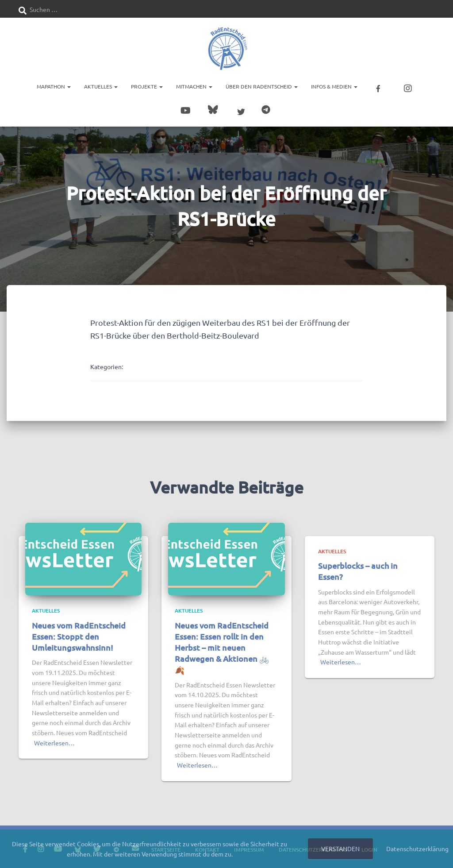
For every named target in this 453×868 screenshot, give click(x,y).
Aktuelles (101, 86)
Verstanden (340, 849)
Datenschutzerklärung (417, 849)
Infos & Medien (334, 86)
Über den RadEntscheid (262, 86)
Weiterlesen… (54, 742)
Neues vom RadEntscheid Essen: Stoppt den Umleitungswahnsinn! (79, 636)
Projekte (147, 86)
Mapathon (54, 86)
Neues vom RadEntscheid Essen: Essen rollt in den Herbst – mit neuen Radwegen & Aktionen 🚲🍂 (222, 647)
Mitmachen (194, 86)
